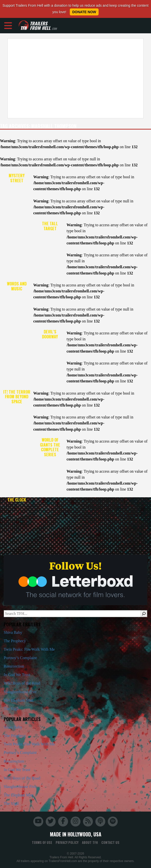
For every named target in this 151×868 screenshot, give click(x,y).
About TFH (90, 842)
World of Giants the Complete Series (50, 447)
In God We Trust (17, 675)
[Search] (144, 614)
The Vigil (11, 709)
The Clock (17, 500)
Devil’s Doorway (50, 334)
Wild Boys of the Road (22, 683)
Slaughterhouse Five (20, 692)
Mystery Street (17, 178)
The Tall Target (50, 226)
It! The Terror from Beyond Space (17, 397)
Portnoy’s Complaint (20, 658)
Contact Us (110, 842)
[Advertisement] (74, 78)
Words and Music (17, 286)
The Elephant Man (19, 700)
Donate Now (84, 12)
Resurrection (14, 666)
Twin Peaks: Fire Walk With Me (29, 649)
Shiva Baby (13, 632)
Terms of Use (42, 842)
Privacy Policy (67, 842)
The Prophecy (15, 641)
